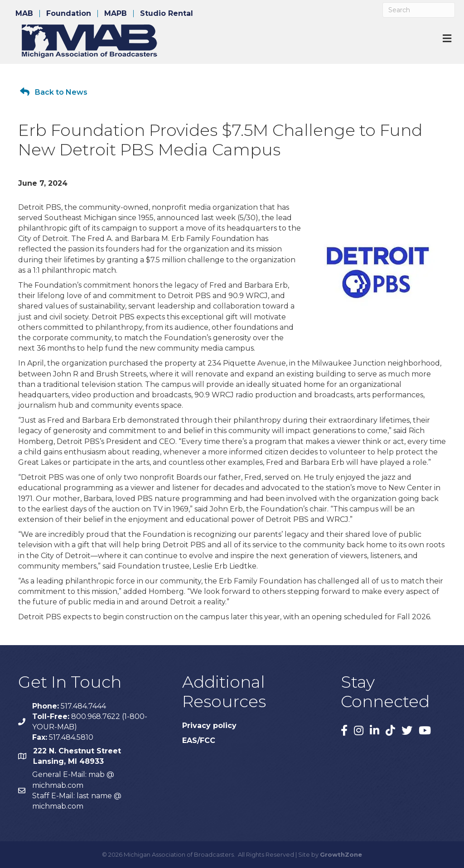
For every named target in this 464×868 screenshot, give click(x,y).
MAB (24, 14)
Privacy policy (209, 726)
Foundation (69, 14)
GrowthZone (341, 854)
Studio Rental (167, 14)
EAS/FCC (199, 740)
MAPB (116, 14)
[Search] (419, 10)
